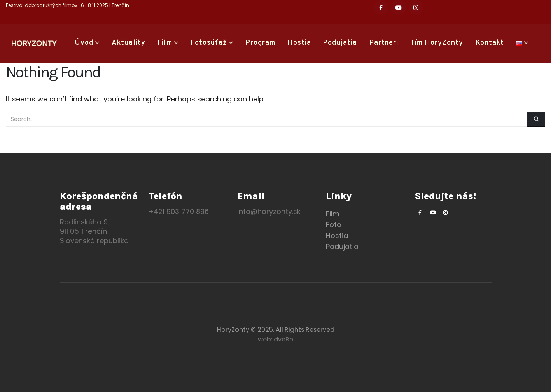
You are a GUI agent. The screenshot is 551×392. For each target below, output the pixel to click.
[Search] (536, 119)
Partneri (384, 43)
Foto (334, 225)
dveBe (283, 339)
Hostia (299, 43)
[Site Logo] (34, 43)
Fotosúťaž (209, 43)
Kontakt (490, 43)
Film (165, 43)
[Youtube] (399, 7)
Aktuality (129, 43)
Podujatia (340, 43)
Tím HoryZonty (437, 43)
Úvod (84, 43)
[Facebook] (381, 7)
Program (260, 43)
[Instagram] (416, 7)
